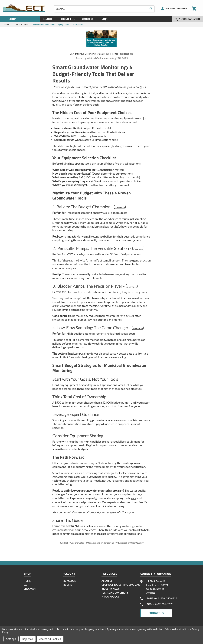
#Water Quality (136, 543)
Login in (171, 8)
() (199, 8)
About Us (88, 19)
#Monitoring (108, 543)
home (27, 581)
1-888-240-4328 (188, 19)
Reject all (28, 639)
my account (70, 581)
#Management (93, 543)
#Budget (64, 543)
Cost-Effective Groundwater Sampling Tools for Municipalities (102, 54)
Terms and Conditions (115, 593)
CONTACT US (156, 613)
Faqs (104, 19)
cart (27, 585)
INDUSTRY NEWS (111, 589)
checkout (30, 589)
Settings (11, 639)
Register (182, 8)
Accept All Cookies (50, 639)
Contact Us (67, 19)
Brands (48, 19)
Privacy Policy (110, 597)
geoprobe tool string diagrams (121, 585)
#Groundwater (77, 543)
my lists (67, 585)
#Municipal (121, 543)
